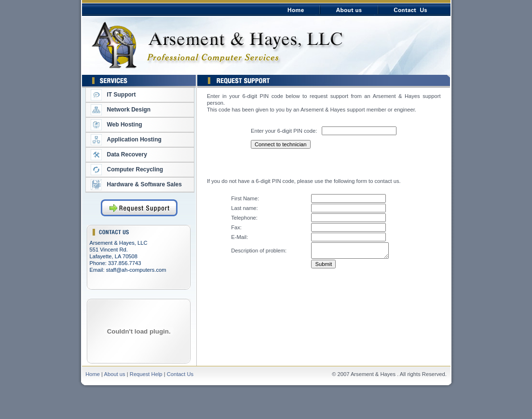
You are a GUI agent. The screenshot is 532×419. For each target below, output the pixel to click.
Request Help (146, 374)
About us (115, 374)
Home (93, 374)
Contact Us (180, 374)
